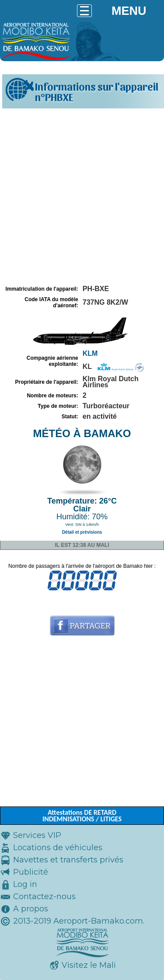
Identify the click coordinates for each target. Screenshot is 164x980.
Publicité (31, 872)
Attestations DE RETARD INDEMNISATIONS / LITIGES (82, 816)
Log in (25, 884)
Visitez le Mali (89, 965)
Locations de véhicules (58, 848)
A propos (31, 909)
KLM (90, 353)
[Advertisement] (82, 197)
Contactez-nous (44, 897)
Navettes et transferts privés (68, 860)
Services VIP (37, 835)
